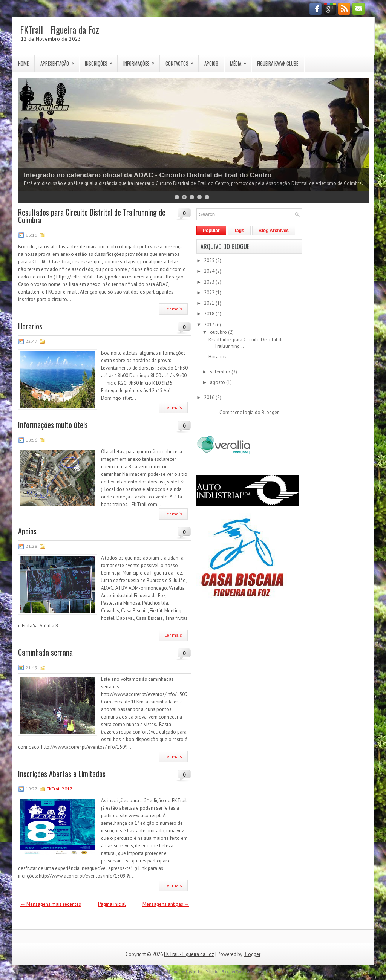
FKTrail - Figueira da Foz (60, 29)
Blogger (270, 412)
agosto (218, 382)
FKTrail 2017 (60, 789)
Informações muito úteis (53, 425)
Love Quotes (277, 972)
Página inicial (112, 904)
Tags (239, 231)
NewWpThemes (133, 972)
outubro (219, 332)
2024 (210, 271)
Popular (211, 231)
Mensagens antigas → (166, 904)
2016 (210, 397)
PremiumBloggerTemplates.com (234, 972)
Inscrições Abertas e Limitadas (62, 774)
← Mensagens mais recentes (51, 904)
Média (240, 61)
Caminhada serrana (45, 652)
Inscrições (101, 61)
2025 (210, 261)
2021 (210, 303)
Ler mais (173, 309)
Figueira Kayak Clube (278, 63)
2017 (210, 325)
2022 (210, 293)
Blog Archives (274, 231)
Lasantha (194, 972)
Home (23, 63)
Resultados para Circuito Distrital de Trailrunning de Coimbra (92, 216)
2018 (210, 314)
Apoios (211, 63)
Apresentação (60, 61)
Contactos (182, 61)
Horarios (30, 326)
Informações (141, 61)
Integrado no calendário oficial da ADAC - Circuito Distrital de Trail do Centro (148, 175)
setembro (221, 372)
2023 (210, 282)
